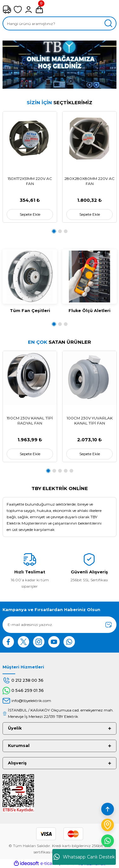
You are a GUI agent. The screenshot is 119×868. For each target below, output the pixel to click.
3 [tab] (66, 231)
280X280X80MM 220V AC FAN (89, 181)
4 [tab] (66, 471)
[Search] (60, 23)
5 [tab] (71, 471)
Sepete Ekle (30, 214)
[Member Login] (29, 10)
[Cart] (39, 10)
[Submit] (109, 625)
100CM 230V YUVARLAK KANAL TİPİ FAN (90, 421)
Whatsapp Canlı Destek (84, 857)
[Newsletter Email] (60, 625)
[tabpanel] (30, 167)
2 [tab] (60, 231)
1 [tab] (54, 231)
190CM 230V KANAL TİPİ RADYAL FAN (30, 421)
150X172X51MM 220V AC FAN (30, 181)
